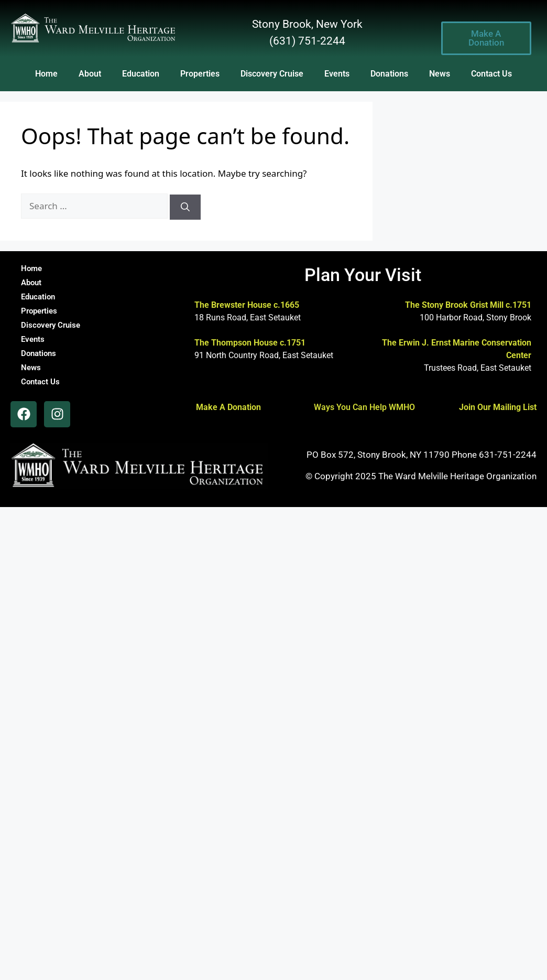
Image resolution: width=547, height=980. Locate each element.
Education (141, 74)
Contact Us (491, 74)
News (440, 74)
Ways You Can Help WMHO (364, 407)
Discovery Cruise (272, 74)
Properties (200, 74)
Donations (389, 74)
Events (337, 74)
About (90, 74)
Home (46, 74)
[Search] (185, 207)
